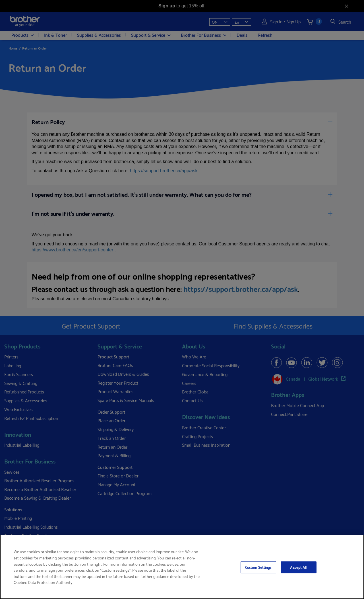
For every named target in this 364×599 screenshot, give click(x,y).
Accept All (298, 567)
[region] (182, 567)
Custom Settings (258, 567)
